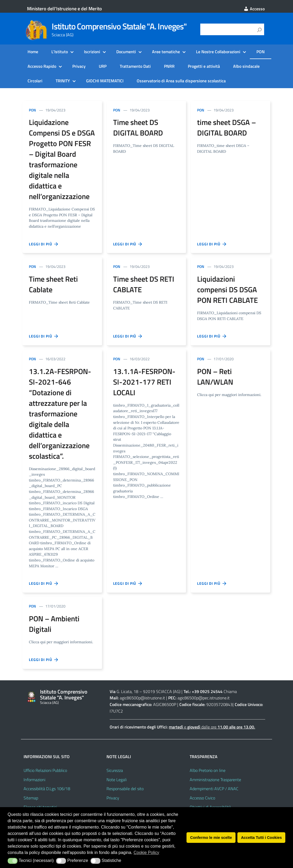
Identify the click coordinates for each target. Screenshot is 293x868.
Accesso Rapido (42, 66)
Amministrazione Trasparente (215, 780)
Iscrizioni (92, 52)
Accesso (254, 9)
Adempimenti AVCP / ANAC (214, 789)
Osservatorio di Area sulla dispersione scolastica (181, 81)
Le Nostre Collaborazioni (218, 52)
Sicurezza (115, 770)
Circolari (35, 81)
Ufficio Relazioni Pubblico (45, 770)
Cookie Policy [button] (146, 853)
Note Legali (117, 780)
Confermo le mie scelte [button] (211, 838)
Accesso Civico (202, 798)
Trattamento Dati (135, 66)
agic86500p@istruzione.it (142, 698)
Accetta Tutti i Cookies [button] (261, 838)
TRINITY (63, 81)
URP (103, 66)
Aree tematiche (166, 52)
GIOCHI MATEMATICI (105, 81)
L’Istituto (60, 52)
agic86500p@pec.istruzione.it (204, 698)
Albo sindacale (246, 66)
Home (33, 52)
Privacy (79, 66)
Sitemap (31, 798)
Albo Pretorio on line (208, 770)
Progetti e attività (204, 66)
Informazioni (34, 780)
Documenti (126, 52)
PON (261, 52)
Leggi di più (44, 244)
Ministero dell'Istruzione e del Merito (65, 9)
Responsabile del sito (125, 789)
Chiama (230, 691)
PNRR (169, 66)
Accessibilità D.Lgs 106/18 (47, 789)
